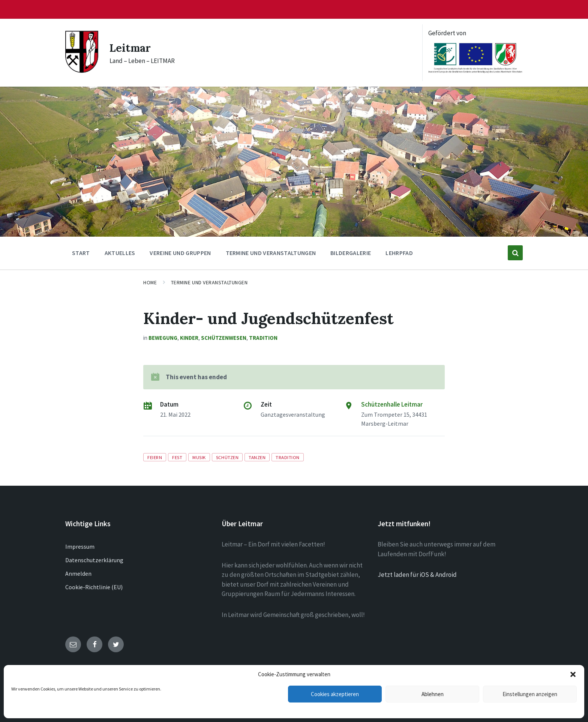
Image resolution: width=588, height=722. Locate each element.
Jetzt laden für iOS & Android (417, 575)
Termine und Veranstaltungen (209, 282)
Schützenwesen (224, 338)
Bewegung (163, 338)
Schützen (227, 457)
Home (150, 282)
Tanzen (257, 457)
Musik (199, 457)
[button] (573, 674)
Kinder (189, 338)
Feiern (155, 457)
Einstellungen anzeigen (530, 694)
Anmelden (78, 573)
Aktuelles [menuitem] (120, 253)
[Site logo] (82, 71)
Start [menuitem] (81, 253)
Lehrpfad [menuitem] (399, 253)
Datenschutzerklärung (94, 560)
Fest (177, 457)
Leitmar (131, 48)
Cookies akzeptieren (335, 694)
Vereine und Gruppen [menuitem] (180, 253)
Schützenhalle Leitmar (392, 404)
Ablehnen (433, 694)
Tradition (263, 338)
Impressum (80, 546)
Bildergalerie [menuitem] (351, 253)
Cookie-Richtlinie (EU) (94, 587)
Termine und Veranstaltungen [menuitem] (271, 253)
